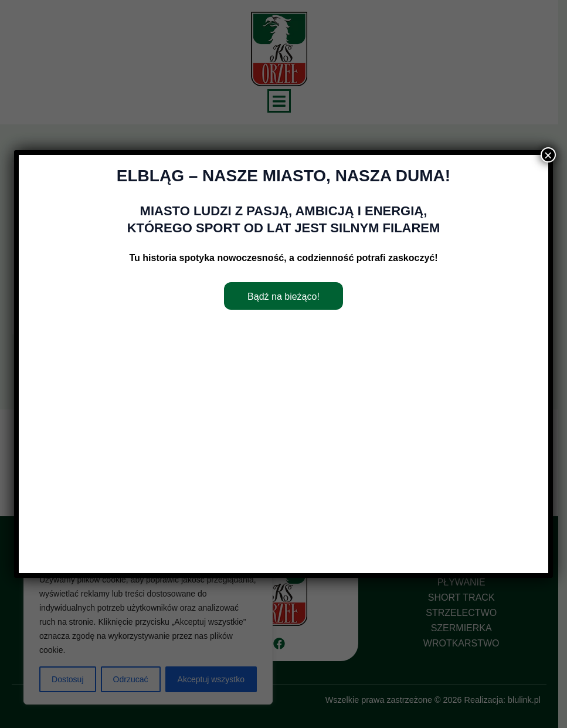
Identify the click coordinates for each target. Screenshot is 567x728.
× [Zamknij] (548, 155)
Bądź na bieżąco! (283, 297)
